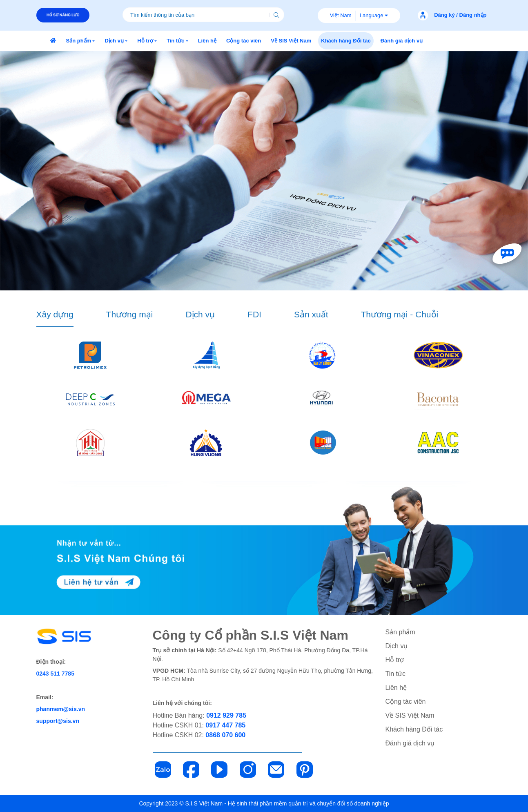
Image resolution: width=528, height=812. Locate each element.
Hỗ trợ (395, 660)
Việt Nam (341, 15)
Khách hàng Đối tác (414, 729)
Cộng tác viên (406, 702)
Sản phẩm (400, 632)
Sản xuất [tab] (311, 314)
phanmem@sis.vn (61, 709)
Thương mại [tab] (130, 314)
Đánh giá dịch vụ (410, 743)
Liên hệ (396, 688)
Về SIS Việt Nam (410, 715)
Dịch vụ (397, 646)
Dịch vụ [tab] (200, 314)
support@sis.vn (58, 721)
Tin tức (396, 674)
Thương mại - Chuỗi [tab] (399, 314)
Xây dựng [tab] (55, 314)
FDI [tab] (254, 314)
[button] (81, 41)
